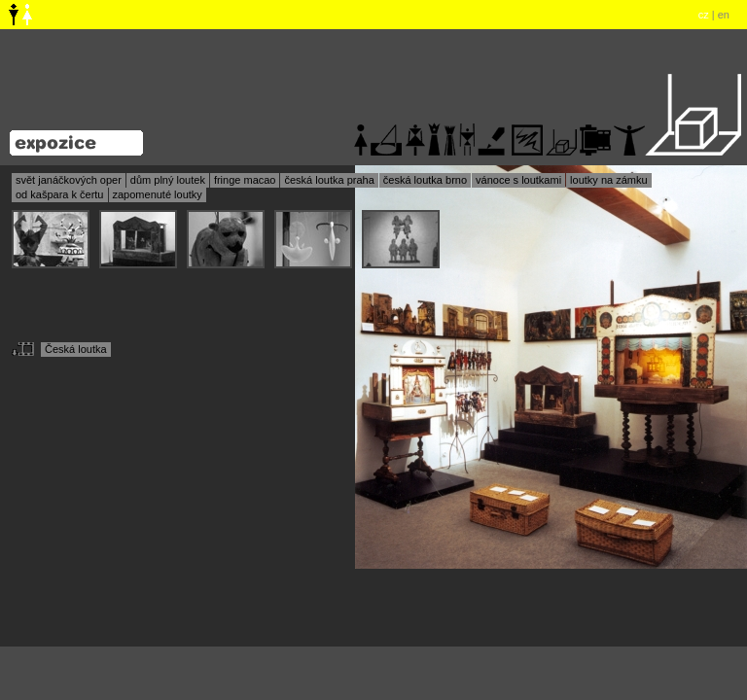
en (724, 15)
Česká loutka (76, 349)
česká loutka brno (425, 180)
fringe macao (245, 180)
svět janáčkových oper (69, 180)
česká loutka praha (329, 180)
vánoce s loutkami (518, 180)
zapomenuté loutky (158, 194)
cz (704, 15)
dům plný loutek (168, 180)
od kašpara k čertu (60, 194)
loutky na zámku (608, 180)
